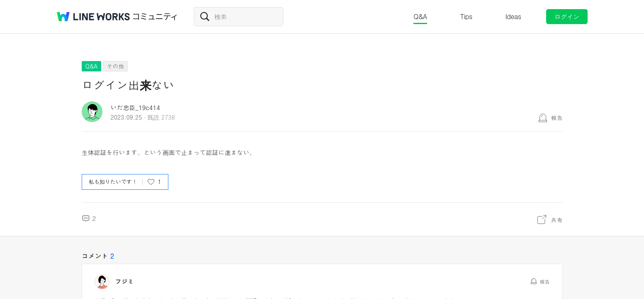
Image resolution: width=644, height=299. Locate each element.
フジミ (125, 282)
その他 (115, 66)
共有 (557, 220)
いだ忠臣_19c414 (136, 107)
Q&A (420, 16)
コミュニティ (155, 17)
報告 (557, 118)
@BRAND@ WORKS (93, 17)
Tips (466, 16)
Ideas (513, 16)
